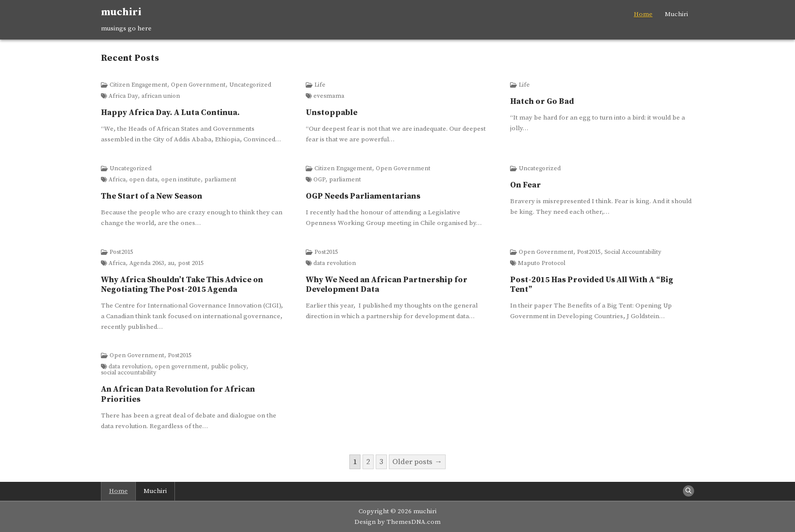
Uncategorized (250, 85)
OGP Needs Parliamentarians (363, 196)
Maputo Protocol (541, 263)
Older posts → (417, 462)
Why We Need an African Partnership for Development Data (387, 284)
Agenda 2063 (147, 263)
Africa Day (123, 96)
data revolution (335, 263)
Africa (117, 180)
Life (320, 85)
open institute (181, 180)
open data (143, 180)
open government (181, 367)
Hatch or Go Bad (542, 101)
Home (643, 14)
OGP (319, 180)
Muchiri (676, 14)
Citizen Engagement (138, 85)
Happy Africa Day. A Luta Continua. (170, 112)
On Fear (526, 185)
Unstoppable (332, 112)
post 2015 (191, 263)
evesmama (329, 96)
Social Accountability (633, 252)
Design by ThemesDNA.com (397, 522)
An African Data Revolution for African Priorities (178, 394)
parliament (220, 180)
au (171, 263)
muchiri (121, 12)
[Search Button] (689, 491)
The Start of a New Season (152, 196)
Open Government (198, 85)
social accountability (129, 373)
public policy (229, 367)
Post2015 (121, 252)
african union (161, 96)
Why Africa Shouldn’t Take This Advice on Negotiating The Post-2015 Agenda (182, 284)
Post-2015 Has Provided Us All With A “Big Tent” (592, 284)
